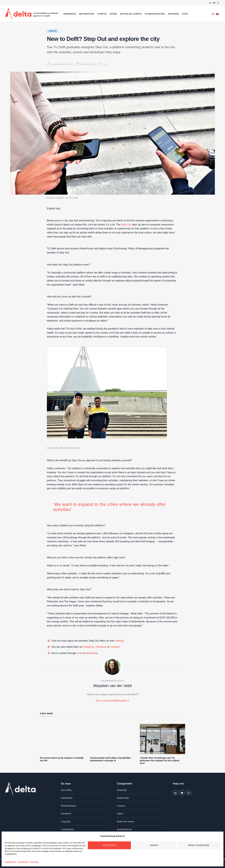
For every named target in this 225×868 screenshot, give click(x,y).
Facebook (101, 647)
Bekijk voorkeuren (199, 845)
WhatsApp (92, 653)
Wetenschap (87, 14)
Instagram (89, 647)
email (80, 653)
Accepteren (109, 845)
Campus (102, 14)
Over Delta (34, 862)
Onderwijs (70, 14)
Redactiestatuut (69, 806)
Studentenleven (155, 14)
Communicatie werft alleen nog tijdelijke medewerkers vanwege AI (110, 759)
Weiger (154, 845)
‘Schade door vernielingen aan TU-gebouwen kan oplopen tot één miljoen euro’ (160, 761)
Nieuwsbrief (67, 798)
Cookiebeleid (10, 862)
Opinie (113, 14)
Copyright (66, 822)
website (120, 641)
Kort (185, 14)
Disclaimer (66, 814)
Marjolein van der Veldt (62, 64)
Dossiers (174, 14)
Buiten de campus (131, 14)
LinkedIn (115, 647)
